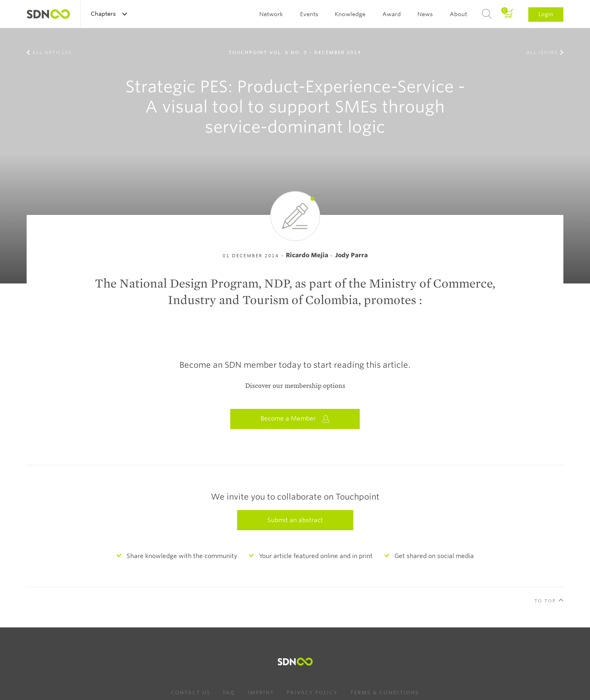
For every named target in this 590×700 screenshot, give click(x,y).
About (458, 14)
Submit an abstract (295, 520)
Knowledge (350, 14)
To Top (545, 601)
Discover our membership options (295, 386)
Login (546, 14)
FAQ (229, 693)
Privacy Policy (312, 693)
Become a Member (295, 419)
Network (271, 14)
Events (309, 14)
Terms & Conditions (385, 693)
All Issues (542, 52)
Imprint (261, 693)
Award (392, 14)
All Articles (52, 52)
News (425, 14)
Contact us (191, 693)
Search (487, 14)
